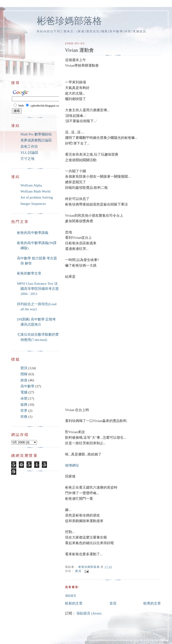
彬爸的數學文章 (29, 273)
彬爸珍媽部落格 (69, 21)
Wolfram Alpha (31, 185)
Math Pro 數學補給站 (36, 134)
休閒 (24, 399)
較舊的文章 (152, 603)
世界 (24, 411)
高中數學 (27, 386)
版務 (24, 405)
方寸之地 (27, 159)
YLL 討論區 (29, 153)
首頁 (113, 603)
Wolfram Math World (35, 191)
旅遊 (24, 380)
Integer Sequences (33, 204)
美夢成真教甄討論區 (36, 140)
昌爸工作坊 (29, 147)
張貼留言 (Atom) (89, 613)
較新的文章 (74, 603)
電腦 (24, 392)
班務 (24, 417)
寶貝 (78, 571)
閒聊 (24, 374)
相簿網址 (72, 465)
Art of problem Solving (37, 197)
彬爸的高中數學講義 (33, 233)
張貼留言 (71, 596)
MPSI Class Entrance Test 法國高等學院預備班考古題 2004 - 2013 (38, 289)
